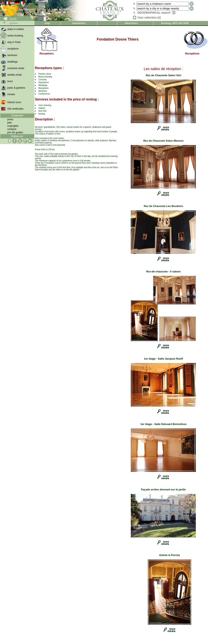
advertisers (131, 23)
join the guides (15, 132)
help (47, 23)
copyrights (13, 126)
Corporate (17, 116)
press (10, 119)
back (8, 19)
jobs (10, 123)
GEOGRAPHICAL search (157, 13)
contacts (12, 129)
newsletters (79, 23)
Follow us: (17, 136)
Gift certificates (15, 109)
